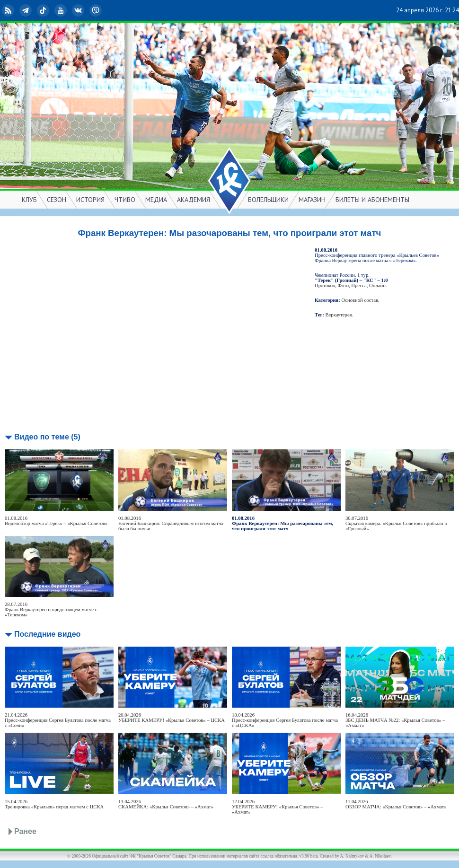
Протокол (325, 285)
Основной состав (360, 300)
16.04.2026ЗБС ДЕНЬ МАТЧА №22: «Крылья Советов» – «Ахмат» (395, 720)
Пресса (359, 285)
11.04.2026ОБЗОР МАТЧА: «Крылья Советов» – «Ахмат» (396, 804)
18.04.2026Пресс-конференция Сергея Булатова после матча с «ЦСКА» (285, 720)
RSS (9, 10)
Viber (97, 10)
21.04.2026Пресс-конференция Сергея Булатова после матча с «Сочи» (58, 720)
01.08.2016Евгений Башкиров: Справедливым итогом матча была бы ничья (171, 523)
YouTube (62, 10)
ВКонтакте (79, 10)
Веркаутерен (339, 315)
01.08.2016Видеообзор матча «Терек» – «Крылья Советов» (56, 521)
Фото (343, 285)
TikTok (44, 10)
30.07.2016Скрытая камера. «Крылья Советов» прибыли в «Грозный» (396, 523)
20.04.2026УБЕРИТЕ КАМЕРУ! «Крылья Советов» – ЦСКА (172, 718)
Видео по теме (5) (47, 437)
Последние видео (47, 634)
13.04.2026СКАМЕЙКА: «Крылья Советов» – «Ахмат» (166, 804)
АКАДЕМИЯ (194, 200)
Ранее (25, 831)
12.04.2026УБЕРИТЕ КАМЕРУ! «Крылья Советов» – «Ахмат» (278, 807)
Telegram (26, 10)
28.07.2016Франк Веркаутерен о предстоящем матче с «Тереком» (51, 609)
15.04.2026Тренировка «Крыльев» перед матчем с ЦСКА (54, 804)
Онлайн (377, 285)
